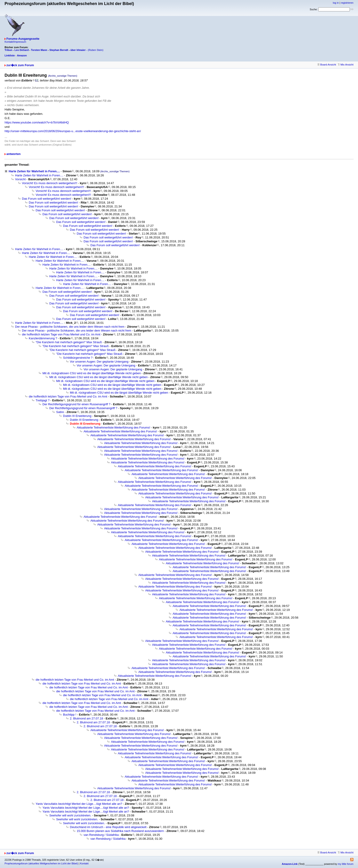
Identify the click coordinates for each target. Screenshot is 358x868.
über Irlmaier (78, 50)
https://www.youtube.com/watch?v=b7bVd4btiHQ (37, 122)
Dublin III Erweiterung (77, 416)
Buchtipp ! (70, 715)
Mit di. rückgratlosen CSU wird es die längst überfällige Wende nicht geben (92, 373)
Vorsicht (20, 179)
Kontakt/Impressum (15, 42)
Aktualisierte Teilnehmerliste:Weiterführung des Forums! (113, 427)
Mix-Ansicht (346, 65)
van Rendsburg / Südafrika (101, 835)
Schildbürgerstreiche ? (78, 358)
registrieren (347, 3)
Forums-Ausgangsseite (23, 39)
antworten (13, 154)
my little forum (346, 864)
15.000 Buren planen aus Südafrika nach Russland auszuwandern (120, 831)
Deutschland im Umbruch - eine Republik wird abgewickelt (108, 827)
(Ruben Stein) (96, 50)
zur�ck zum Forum (20, 65)
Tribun (8, 50)
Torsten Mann (39, 50)
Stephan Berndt (59, 50)
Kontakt (84, 863)
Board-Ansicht (327, 65)
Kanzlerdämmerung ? (43, 338)
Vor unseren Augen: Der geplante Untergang (99, 362)
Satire (60, 412)
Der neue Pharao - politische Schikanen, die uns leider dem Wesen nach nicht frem (70, 327)
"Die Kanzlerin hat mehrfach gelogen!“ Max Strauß (69, 342)
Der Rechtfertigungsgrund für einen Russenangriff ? (76, 404)
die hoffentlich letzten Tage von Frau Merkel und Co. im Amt (61, 334)
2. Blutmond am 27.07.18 (86, 718)
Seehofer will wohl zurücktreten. (70, 815)
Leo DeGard (21, 50)
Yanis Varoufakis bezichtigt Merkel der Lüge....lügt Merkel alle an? (79, 804)
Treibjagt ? (43, 400)
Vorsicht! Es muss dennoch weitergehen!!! (50, 183)
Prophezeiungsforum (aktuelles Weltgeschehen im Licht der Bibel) (41, 863)
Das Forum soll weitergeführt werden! (47, 199)
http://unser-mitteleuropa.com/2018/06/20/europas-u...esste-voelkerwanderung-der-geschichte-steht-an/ (73, 131)
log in (336, 3)
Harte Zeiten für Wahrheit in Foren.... (34, 171)
